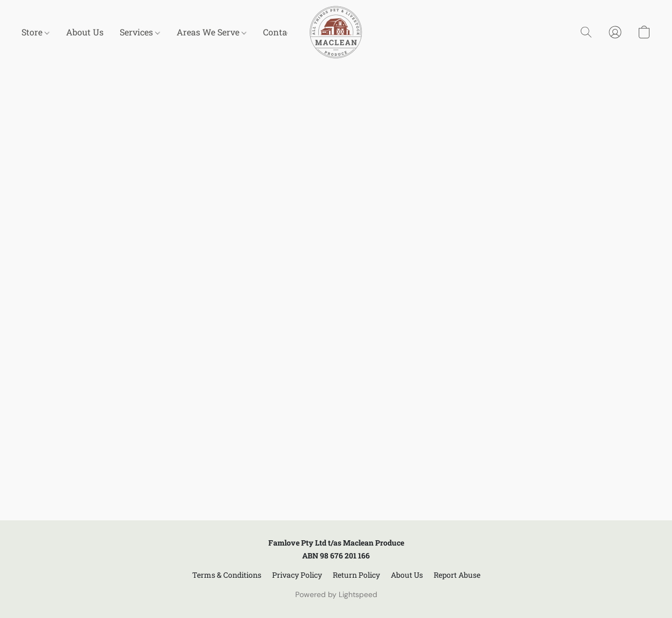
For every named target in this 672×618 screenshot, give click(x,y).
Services (140, 32)
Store (35, 32)
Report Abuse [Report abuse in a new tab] (457, 575)
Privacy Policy (297, 575)
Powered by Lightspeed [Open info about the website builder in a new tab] (336, 594)
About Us (85, 32)
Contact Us (285, 32)
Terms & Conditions (227, 575)
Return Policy (356, 575)
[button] (336, 32)
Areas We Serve (211, 32)
